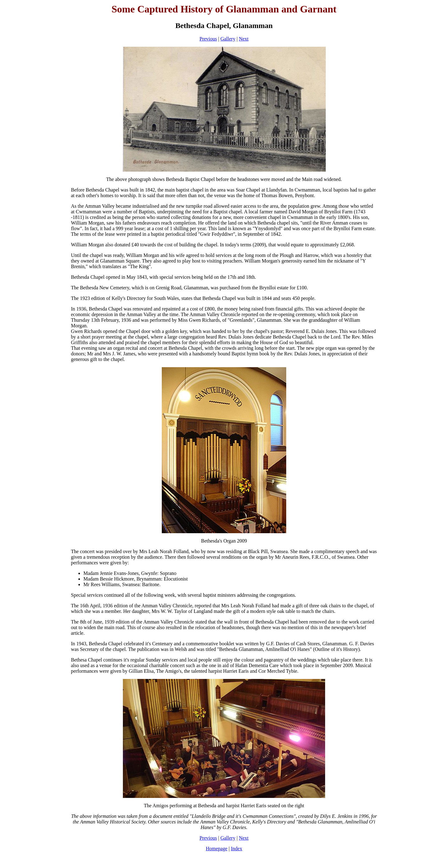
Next (244, 39)
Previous (208, 39)
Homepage (217, 849)
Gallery (228, 39)
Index (236, 849)
